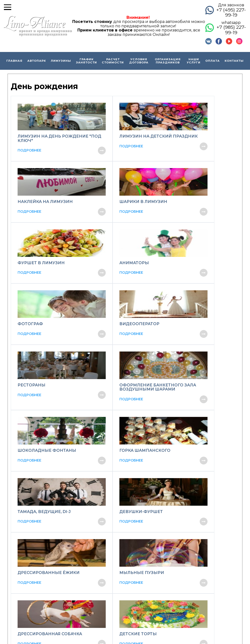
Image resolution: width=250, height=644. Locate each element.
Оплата (213, 61)
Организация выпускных (190, 564)
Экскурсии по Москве (186, 551)
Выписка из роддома (186, 545)
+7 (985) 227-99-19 (231, 30)
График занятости (86, 61)
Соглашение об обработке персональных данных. (164, 628)
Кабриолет (119, 570)
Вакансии (66, 576)
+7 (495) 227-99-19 (231, 12)
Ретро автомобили (128, 576)
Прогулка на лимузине (187, 539)
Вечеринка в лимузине (188, 582)
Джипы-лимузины (128, 545)
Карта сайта (221, 628)
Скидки (64, 545)
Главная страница (74, 539)
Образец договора (75, 558)
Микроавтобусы (125, 551)
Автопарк (37, 61)
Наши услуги (194, 61)
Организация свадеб (186, 558)
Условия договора (139, 61)
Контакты (234, 61)
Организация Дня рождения (194, 570)
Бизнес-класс (122, 558)
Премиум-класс (125, 564)
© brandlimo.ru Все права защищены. (42, 617)
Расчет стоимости (113, 61)
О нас (62, 551)
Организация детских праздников (200, 576)
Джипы (116, 582)
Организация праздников (168, 61)
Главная (14, 61)
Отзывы (64, 570)
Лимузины (61, 61)
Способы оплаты (73, 564)
